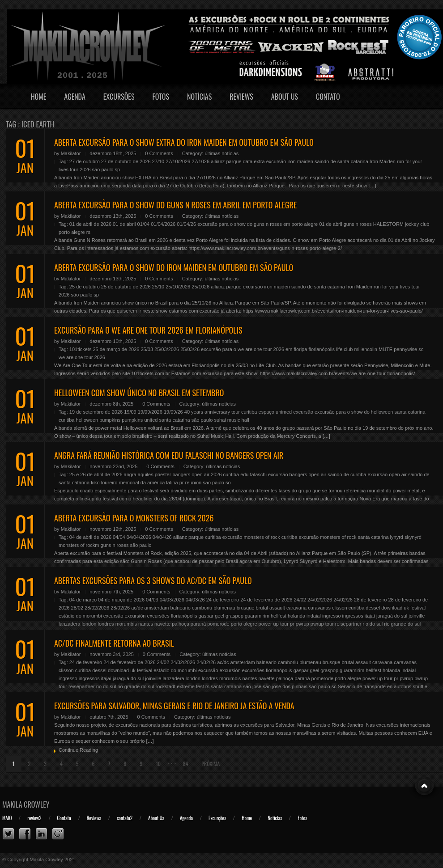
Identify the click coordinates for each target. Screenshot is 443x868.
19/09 (130, 412)
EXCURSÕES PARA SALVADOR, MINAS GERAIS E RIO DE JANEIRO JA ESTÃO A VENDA (174, 706)
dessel (373, 608)
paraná (198, 624)
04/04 (119, 537)
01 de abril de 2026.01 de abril (103, 224)
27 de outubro (85, 161)
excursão (303, 412)
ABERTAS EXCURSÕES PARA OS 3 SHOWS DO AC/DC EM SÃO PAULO (153, 580)
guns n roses (358, 224)
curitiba (249, 412)
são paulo (103, 169)
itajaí (370, 616)
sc (421, 349)
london (89, 624)
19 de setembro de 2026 (96, 412)
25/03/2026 (167, 349)
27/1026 (200, 161)
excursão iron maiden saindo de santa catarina (317, 161)
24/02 (300, 600)
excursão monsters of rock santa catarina (343, 537)
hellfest (279, 616)
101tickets (81, 349)
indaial (314, 616)
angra (130, 474)
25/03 (147, 349)
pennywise (405, 349)
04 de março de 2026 (121, 600)
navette (162, 624)
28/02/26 (120, 608)
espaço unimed (275, 412)
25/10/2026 (178, 287)
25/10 (158, 287)
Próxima (211, 764)
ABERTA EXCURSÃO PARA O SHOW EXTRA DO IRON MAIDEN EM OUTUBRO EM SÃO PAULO (184, 142)
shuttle (420, 686)
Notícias (199, 97)
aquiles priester (155, 474)
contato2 (125, 818)
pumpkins (110, 420)
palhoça (181, 624)
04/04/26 (162, 537)
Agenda (75, 97)
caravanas (319, 608)
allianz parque (226, 161)
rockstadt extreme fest (180, 686)
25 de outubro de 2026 (126, 287)
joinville (417, 616)
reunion (194, 483)
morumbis (126, 624)
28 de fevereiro (370, 600)
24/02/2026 (320, 600)
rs (88, 232)
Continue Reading (78, 750)
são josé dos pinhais (285, 686)
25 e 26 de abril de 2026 (96, 474)
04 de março (83, 600)
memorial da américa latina (149, 483)
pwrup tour (322, 624)
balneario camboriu (192, 608)
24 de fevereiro (223, 600)
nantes (146, 624)
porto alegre (72, 232)
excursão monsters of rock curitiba (260, 537)
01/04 (144, 224)
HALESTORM (388, 224)
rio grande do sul (402, 624)
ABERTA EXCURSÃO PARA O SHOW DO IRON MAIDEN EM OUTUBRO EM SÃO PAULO (174, 267)
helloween (87, 420)
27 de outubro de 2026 (126, 161)
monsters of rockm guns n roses (94, 545)
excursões (158, 616)
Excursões (119, 97)
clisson (340, 608)
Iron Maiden (383, 161)
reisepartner (348, 624)
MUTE (385, 349)
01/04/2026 (163, 224)
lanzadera (69, 624)
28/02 (77, 608)
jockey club (417, 224)
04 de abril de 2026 (90, 537)
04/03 (152, 600)
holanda (296, 616)
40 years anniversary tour (212, 412)
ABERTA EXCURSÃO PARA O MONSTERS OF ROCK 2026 (134, 518)
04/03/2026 (172, 600)
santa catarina (174, 420)
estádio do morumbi (80, 616)
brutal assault (270, 608)
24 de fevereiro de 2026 (266, 600)
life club (344, 349)
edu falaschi (253, 474)
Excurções (217, 818)
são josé (252, 686)
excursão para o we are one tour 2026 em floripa (254, 349)
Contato (328, 97)
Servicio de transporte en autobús (375, 686)
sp (117, 169)
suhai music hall (231, 420)
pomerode (218, 624)
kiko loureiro (104, 483)
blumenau (224, 608)
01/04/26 (186, 224)
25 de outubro (85, 287)
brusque (246, 608)
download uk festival (403, 608)
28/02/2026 (97, 608)
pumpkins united (140, 420)
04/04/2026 (139, 537)
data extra (254, 161)
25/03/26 (190, 349)
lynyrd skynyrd (406, 537)
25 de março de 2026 (116, 349)
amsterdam (157, 608)
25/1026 (200, 287)
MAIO (7, 818)
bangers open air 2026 (197, 474)
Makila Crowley (26, 804)
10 (158, 764)
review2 (34, 818)
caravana (296, 608)
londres (106, 624)
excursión (135, 616)
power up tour (274, 624)
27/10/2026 (178, 161)
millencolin (366, 349)
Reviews (241, 97)
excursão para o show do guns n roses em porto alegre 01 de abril (270, 224)
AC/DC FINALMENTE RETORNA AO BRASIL (114, 643)
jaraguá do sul (392, 616)
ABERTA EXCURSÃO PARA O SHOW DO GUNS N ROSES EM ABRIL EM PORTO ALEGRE (175, 205)
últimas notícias (221, 153)
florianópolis (322, 349)
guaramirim (257, 616)
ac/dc (137, 608)
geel (219, 616)
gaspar (206, 616)
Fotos (161, 97)
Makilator (71, 153)
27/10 (158, 161)
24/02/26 (343, 600)
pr (182, 483)
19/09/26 (173, 412)
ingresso (332, 616)
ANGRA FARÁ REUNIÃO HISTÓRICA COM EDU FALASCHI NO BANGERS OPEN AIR (169, 455)
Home (39, 97)
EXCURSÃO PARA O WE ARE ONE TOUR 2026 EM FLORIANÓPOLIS (148, 330)
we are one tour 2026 (82, 357)
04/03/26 (195, 600)
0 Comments (159, 153)
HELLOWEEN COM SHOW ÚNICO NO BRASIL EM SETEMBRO (139, 393)
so (228, 483)
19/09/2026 (150, 412)
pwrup (302, 624)
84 (185, 764)
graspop (234, 616)
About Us (285, 97)
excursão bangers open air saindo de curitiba (317, 474)
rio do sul (373, 624)
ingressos (353, 616)
